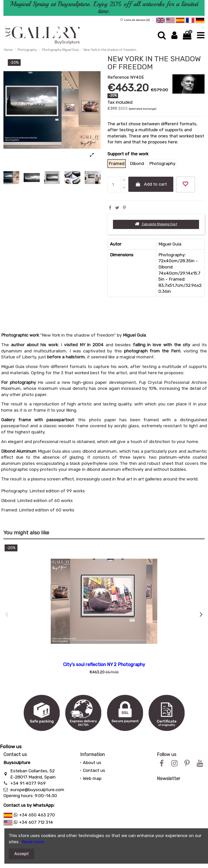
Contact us (94, 770)
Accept (21, 854)
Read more (33, 842)
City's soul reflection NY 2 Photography (104, 664)
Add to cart (151, 184)
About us (92, 763)
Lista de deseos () (135, 20)
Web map (92, 778)
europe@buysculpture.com (37, 790)
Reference (118, 77)
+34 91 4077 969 (28, 783)
